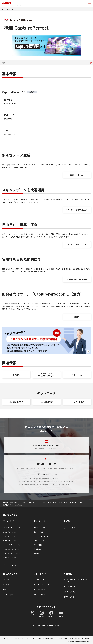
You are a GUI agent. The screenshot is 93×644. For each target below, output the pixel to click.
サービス (6, 585)
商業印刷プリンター (40, 541)
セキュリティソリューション (13, 549)
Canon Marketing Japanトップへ (47, 626)
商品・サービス (29, 502)
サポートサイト (41, 574)
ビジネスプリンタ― (40, 532)
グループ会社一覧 (70, 587)
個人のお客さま (10, 574)
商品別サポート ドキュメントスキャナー (46, 375)
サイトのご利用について (33, 638)
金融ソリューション (10, 532)
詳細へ (77, 317)
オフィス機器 (41, 502)
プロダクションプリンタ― (42, 536)
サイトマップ (19, 638)
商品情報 (6, 579)
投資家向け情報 (69, 597)
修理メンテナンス (39, 595)
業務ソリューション (10, 558)
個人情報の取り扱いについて (53, 638)
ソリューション (9, 521)
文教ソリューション (10, 541)
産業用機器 (37, 553)
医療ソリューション (10, 536)
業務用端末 (37, 549)
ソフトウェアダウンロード (42, 590)
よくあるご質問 (39, 579)
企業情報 (68, 574)
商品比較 (16, 375)
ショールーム (77, 375)
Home (5, 502)
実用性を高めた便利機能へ (77, 279)
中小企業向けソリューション (13, 528)
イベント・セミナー (11, 565)
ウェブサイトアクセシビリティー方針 (77, 638)
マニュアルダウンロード (41, 585)
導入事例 (67, 521)
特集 (5, 590)
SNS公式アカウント (46, 607)
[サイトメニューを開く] (90, 4)
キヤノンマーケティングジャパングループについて (76, 581)
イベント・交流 (8, 595)
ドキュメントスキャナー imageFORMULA (63, 502)
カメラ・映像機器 (39, 528)
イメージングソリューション (13, 545)
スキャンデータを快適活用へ (77, 210)
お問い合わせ (8, 638)
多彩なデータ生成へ (77, 175)
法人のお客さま (7, 9)
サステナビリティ (70, 592)
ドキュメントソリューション (13, 553)
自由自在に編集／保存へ (77, 244)
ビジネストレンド (70, 528)
